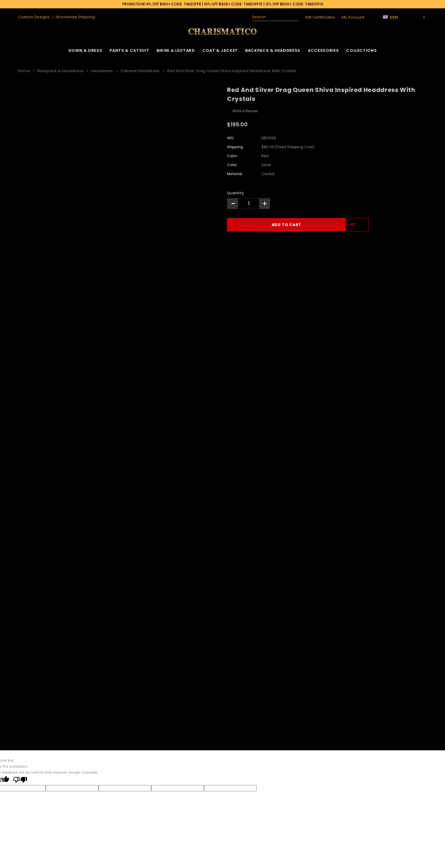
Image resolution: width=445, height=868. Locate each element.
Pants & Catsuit (129, 50)
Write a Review (245, 110)
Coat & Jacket (220, 50)
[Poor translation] (20, 780)
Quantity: (236, 192)
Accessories (323, 50)
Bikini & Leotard (176, 50)
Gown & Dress (85, 50)
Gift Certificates (320, 17)
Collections (361, 50)
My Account (353, 17)
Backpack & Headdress (273, 50)
